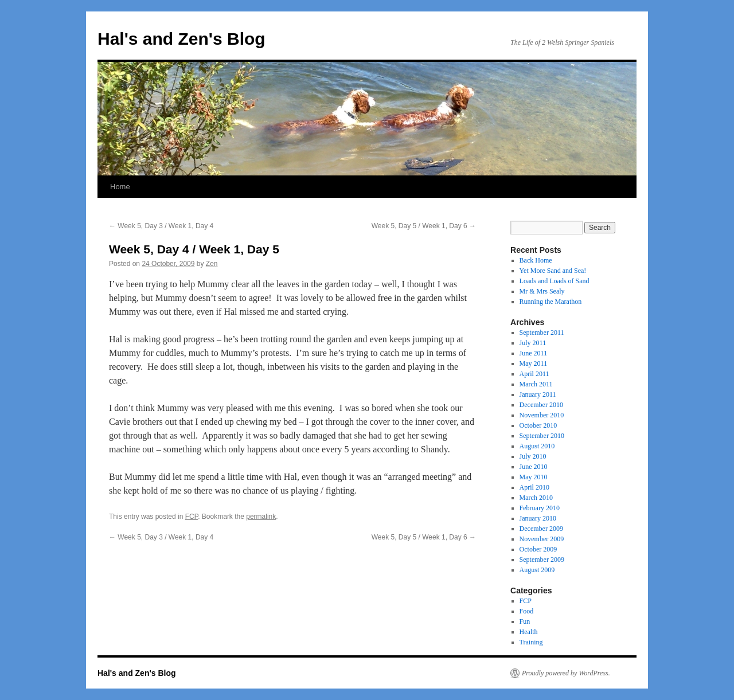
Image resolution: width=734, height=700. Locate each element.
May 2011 (534, 363)
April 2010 (534, 487)
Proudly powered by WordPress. (566, 673)
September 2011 (542, 333)
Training (531, 642)
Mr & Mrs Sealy (542, 291)
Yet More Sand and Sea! (553, 271)
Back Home (536, 260)
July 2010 (533, 456)
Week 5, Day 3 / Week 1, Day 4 (161, 226)
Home (120, 187)
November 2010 (542, 415)
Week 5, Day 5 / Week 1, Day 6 (424, 226)
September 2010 (542, 436)
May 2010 (534, 477)
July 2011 (533, 343)
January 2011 (538, 394)
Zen (212, 264)
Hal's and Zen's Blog (181, 39)
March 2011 (536, 384)
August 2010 (537, 446)
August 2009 (537, 570)
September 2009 (542, 560)
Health (529, 632)
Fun (525, 621)
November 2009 (542, 539)
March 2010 (536, 498)
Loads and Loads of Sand (555, 281)
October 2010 (538, 425)
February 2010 (540, 508)
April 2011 (534, 374)
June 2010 (534, 467)
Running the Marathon (551, 302)
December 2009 (541, 529)
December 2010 (541, 405)
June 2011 (534, 353)
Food (527, 611)
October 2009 (538, 549)
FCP (192, 517)
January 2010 (538, 518)
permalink (261, 517)
